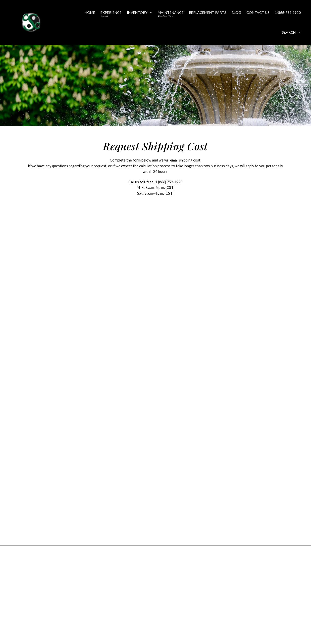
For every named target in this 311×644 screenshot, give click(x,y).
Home (90, 12)
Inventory (140, 12)
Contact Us (258, 12)
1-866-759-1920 (288, 12)
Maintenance (171, 14)
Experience (111, 14)
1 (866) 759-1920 (169, 182)
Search (291, 32)
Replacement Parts (208, 12)
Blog (236, 12)
